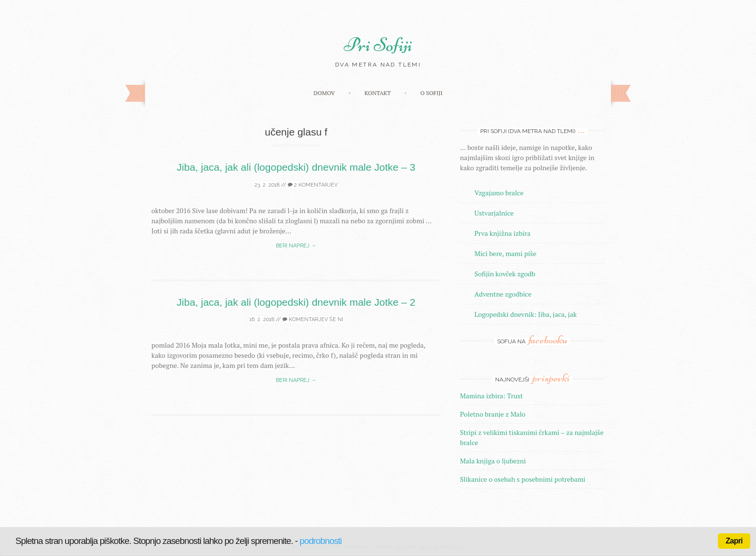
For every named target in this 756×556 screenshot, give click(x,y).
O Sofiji (432, 93)
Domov (324, 93)
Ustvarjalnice (494, 213)
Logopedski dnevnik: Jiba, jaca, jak (526, 314)
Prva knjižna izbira (502, 233)
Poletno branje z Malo (493, 414)
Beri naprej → (296, 246)
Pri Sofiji (378, 45)
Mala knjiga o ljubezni (493, 461)
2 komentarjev (313, 185)
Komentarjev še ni (313, 319)
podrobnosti (320, 541)
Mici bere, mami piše (505, 253)
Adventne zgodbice (503, 294)
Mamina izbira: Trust (492, 396)
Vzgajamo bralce (499, 193)
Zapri (734, 541)
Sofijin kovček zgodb (505, 274)
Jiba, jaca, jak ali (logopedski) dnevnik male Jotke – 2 (296, 302)
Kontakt (378, 93)
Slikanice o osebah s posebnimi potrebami (523, 479)
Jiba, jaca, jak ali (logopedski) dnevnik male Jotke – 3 (296, 167)
